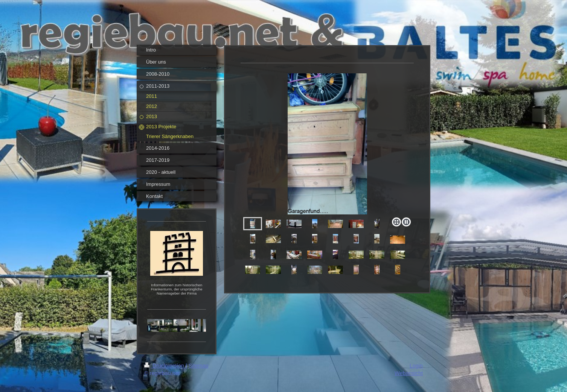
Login (416, 366)
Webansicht (409, 373)
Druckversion (165, 366)
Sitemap (199, 366)
